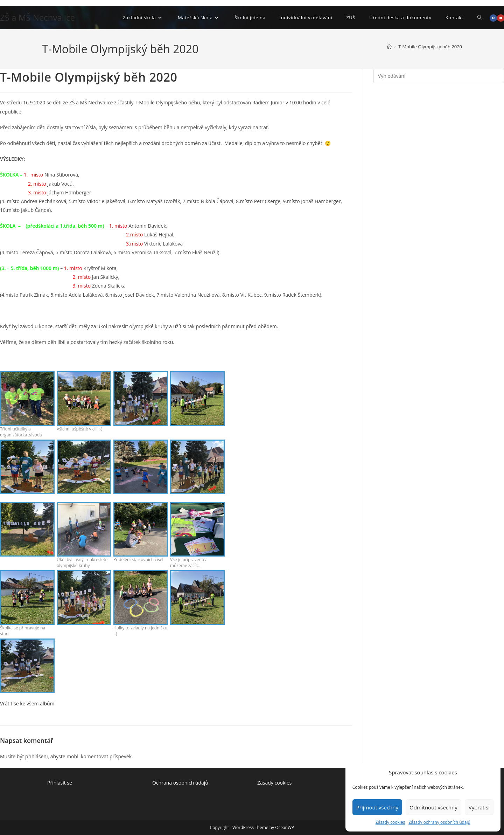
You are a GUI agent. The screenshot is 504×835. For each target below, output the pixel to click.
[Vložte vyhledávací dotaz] (439, 76)
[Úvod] (389, 47)
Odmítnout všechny (433, 807)
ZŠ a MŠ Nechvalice (37, 17)
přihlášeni (36, 756)
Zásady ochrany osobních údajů (439, 822)
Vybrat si (479, 807)
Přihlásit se (60, 783)
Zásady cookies (390, 822)
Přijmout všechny (377, 807)
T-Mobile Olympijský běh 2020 (430, 47)
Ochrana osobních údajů (181, 783)
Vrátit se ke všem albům (27, 703)
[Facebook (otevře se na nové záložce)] (493, 18)
